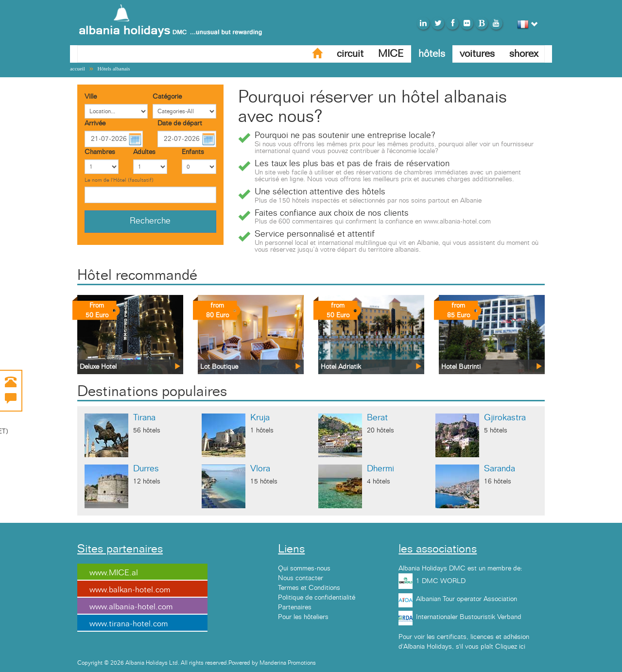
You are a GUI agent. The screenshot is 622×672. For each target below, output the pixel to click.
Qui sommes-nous (304, 569)
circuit (350, 54)
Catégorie (167, 97)
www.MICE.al (114, 573)
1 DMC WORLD (441, 581)
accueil (78, 69)
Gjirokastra (505, 418)
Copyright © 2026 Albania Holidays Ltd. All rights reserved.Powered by (168, 663)
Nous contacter (301, 578)
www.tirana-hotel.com (129, 624)
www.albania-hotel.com (131, 607)
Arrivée (95, 123)
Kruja (260, 418)
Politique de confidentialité (317, 598)
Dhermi (380, 469)
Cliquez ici (510, 647)
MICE (391, 54)
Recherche (150, 221)
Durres (146, 469)
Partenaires (295, 607)
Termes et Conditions (309, 588)
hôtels (432, 54)
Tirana (144, 418)
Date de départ (180, 123)
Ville (91, 97)
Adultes (144, 152)
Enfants (193, 152)
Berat (377, 418)
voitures (477, 54)
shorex (524, 54)
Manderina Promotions (288, 663)
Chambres (100, 152)
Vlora (260, 469)
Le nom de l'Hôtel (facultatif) (119, 180)
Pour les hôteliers (303, 617)
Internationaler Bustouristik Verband (469, 617)
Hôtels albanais (114, 69)
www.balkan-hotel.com (130, 590)
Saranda (500, 469)
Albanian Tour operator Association (466, 599)
